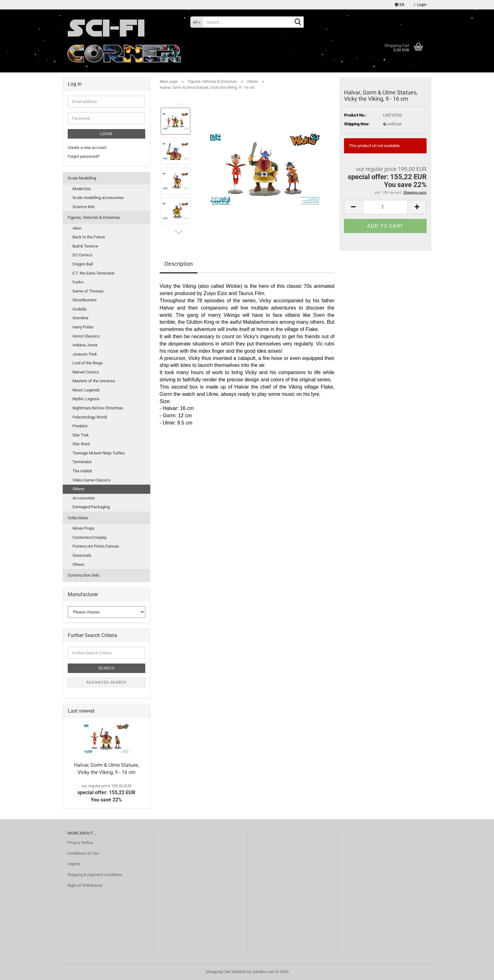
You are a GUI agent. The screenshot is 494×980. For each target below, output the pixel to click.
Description (179, 264)
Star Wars (81, 444)
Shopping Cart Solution (226, 972)
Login (106, 134)
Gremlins (80, 318)
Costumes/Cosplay (89, 537)
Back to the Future (89, 237)
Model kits (82, 189)
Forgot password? (84, 156)
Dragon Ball (83, 264)
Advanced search (106, 682)
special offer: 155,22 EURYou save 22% (106, 793)
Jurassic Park (85, 354)
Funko (78, 282)
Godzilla (80, 309)
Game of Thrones (88, 291)
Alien (77, 228)
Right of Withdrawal (85, 885)
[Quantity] (385, 207)
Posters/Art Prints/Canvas (96, 546)
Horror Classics (86, 336)
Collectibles (78, 518)
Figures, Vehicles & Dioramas (94, 217)
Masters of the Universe (94, 381)
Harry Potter (83, 327)
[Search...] (196, 22)
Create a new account (87, 148)
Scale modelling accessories (98, 198)
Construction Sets (84, 575)
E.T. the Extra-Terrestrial (93, 273)
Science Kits (84, 207)
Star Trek (81, 435)
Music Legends (86, 390)
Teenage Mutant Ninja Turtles (99, 453)
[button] (400, 5)
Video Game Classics (92, 480)
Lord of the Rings (88, 363)
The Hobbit (82, 471)
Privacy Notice (80, 843)
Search (106, 668)
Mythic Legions (86, 399)
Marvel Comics (86, 372)
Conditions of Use (83, 853)
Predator (80, 426)
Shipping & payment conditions (95, 875)
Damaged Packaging (91, 507)
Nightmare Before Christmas (98, 408)
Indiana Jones (85, 345)
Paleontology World (90, 417)
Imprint (74, 864)
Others (78, 489)
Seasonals (82, 555)
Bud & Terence (85, 246)
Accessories (84, 498)
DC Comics (82, 255)
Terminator (82, 462)
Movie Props (83, 528)
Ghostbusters (85, 300)
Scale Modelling (82, 178)
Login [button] (420, 5)
